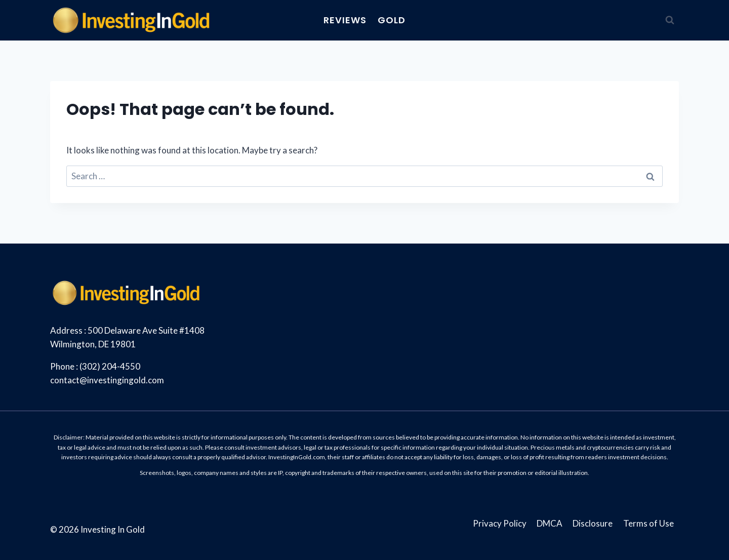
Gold (392, 20)
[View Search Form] (670, 20)
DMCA (550, 523)
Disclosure (593, 523)
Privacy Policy (500, 523)
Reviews (345, 20)
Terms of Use (649, 523)
